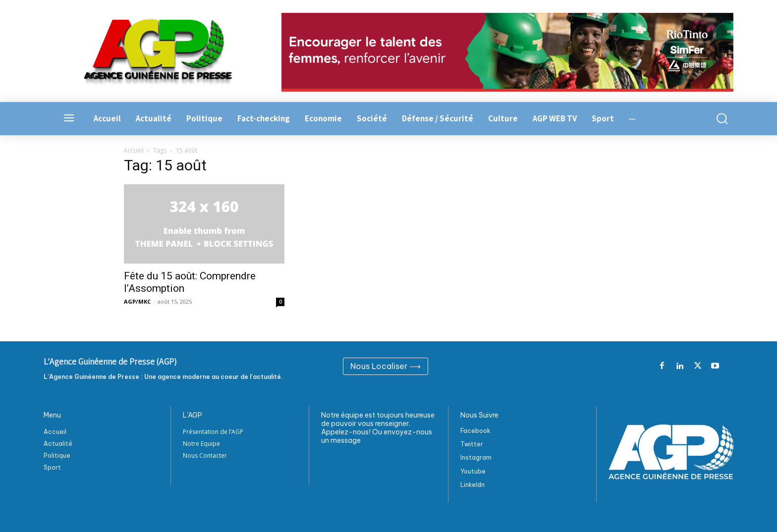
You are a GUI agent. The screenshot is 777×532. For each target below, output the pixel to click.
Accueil (134, 150)
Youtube (473, 471)
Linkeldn (472, 485)
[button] (717, 119)
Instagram (476, 457)
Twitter (472, 444)
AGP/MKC (137, 301)
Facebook (475, 431)
